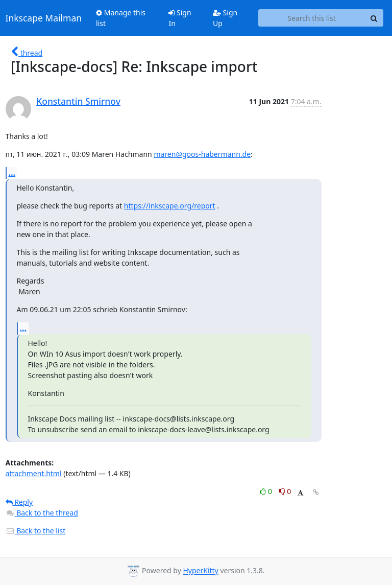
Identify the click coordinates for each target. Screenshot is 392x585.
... (12, 173)
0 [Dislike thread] (285, 491)
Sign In (180, 18)
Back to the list (36, 531)
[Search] (374, 18)
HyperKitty (200, 571)
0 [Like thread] (267, 491)
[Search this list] (312, 18)
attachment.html (34, 473)
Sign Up (225, 18)
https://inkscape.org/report (170, 206)
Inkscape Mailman (44, 18)
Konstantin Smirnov (78, 101)
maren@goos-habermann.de (202, 154)
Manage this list (121, 18)
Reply (19, 502)
